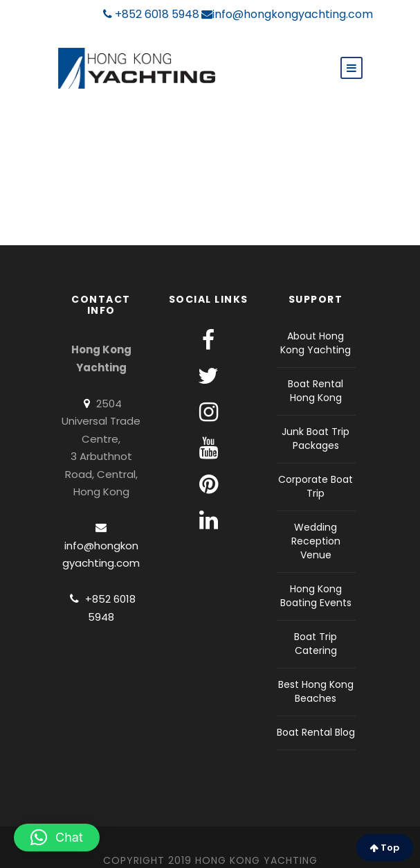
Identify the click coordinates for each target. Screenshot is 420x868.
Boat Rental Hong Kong (316, 391)
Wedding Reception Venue (316, 541)
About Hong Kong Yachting (316, 343)
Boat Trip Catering (316, 644)
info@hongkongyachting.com (287, 14)
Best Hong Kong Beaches (316, 691)
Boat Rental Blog (316, 732)
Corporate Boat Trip (316, 486)
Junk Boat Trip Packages (316, 439)
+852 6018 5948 (151, 14)
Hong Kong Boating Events (316, 596)
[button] (57, 838)
